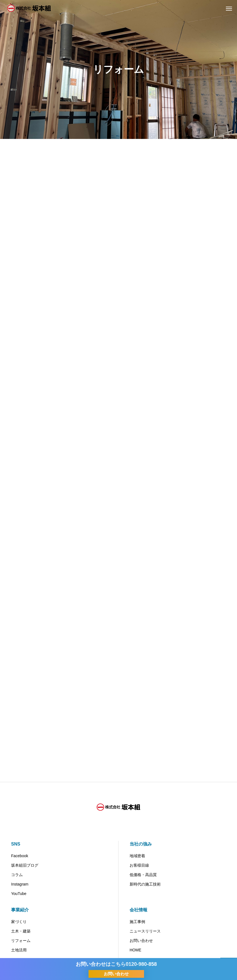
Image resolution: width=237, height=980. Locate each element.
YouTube (19, 894)
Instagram (20, 884)
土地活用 (19, 950)
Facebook (20, 856)
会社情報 (138, 910)
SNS (16, 844)
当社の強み (141, 844)
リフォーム (21, 941)
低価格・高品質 (143, 875)
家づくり (19, 922)
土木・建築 (21, 931)
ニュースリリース (145, 931)
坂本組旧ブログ (25, 865)
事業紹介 (20, 910)
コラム (17, 875)
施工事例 (137, 922)
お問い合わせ (141, 941)
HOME (135, 950)
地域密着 (137, 856)
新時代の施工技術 (145, 884)
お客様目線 (139, 865)
